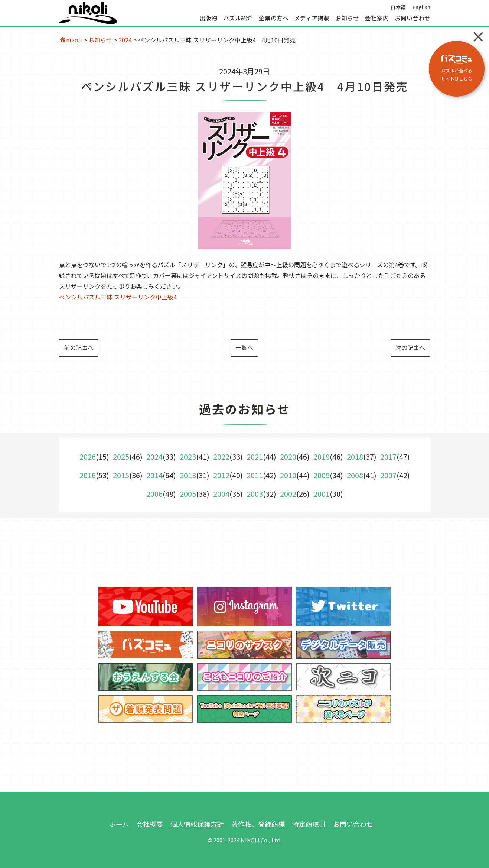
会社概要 (150, 824)
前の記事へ (79, 347)
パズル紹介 (238, 18)
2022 (221, 456)
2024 (125, 40)
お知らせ (347, 18)
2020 (288, 456)
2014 (154, 475)
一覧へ (244, 347)
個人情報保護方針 (197, 824)
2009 (322, 475)
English (421, 7)
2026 (88, 456)
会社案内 (377, 18)
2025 (121, 456)
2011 (255, 475)
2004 (221, 494)
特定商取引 (309, 824)
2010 (288, 475)
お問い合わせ (413, 18)
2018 (355, 456)
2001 (322, 494)
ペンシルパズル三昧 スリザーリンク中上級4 (118, 297)
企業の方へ (274, 18)
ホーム (119, 824)
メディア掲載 (312, 18)
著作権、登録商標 (258, 824)
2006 (154, 494)
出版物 (208, 18)
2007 (388, 475)
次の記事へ (410, 347)
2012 (221, 475)
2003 (255, 494)
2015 (121, 475)
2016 (88, 475)
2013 (188, 475)
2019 (322, 456)
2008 (355, 475)
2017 (388, 456)
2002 (288, 494)
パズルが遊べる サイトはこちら (457, 68)
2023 (188, 456)
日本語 (398, 7)
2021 (255, 456)
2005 (188, 494)
